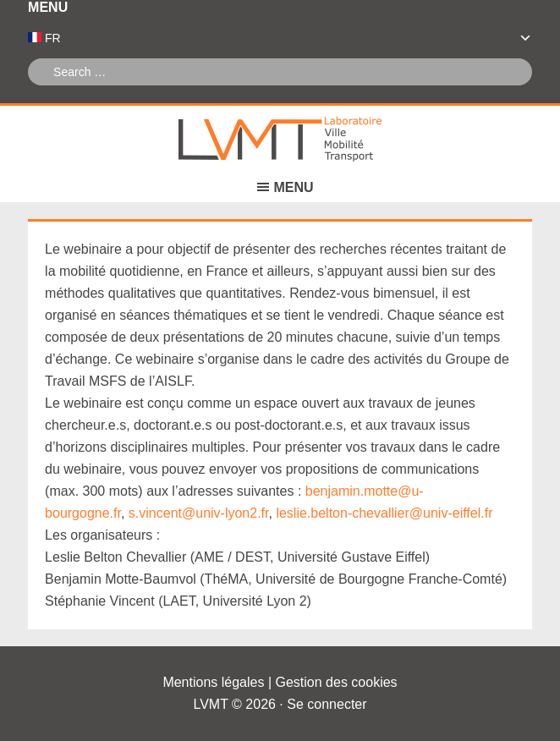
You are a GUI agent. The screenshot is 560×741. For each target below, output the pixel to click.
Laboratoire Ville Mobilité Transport (280, 140)
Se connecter (327, 704)
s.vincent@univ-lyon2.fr (199, 513)
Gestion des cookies (337, 682)
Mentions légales (213, 682)
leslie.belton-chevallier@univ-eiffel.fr (384, 513)
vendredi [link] (354, 315)
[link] (354, 315)
